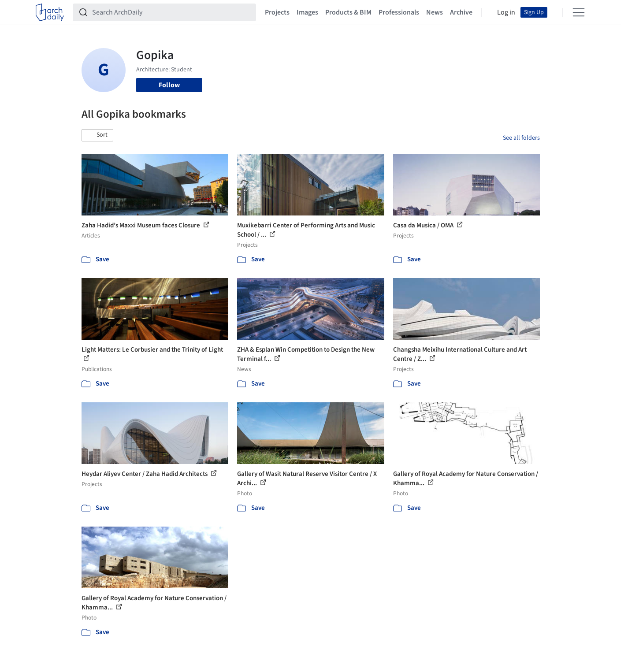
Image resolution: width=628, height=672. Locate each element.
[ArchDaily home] (50, 12)
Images (307, 12)
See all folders (521, 138)
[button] (97, 135)
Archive (461, 12)
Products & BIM (348, 12)
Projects (277, 12)
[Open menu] (579, 12)
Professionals (399, 12)
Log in (506, 12)
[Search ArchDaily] (171, 12)
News (435, 12)
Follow (169, 85)
